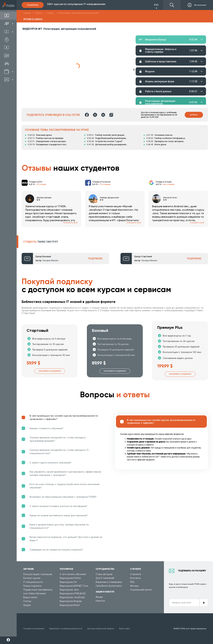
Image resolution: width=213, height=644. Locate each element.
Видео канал (30, 597)
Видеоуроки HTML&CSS (73, 593)
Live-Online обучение (35, 593)
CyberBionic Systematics (109, 586)
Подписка (33, 5)
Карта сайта (124, 629)
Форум (27, 605)
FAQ (132, 582)
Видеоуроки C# (68, 582)
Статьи (27, 601)
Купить (194, 115)
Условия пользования (34, 629)
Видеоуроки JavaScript (72, 597)
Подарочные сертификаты (38, 590)
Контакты (135, 578)
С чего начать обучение (73, 574)
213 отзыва (41, 184)
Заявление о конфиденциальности (66, 629)
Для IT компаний (105, 578)
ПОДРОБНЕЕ (95, 259)
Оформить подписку (50, 371)
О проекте (136, 574)
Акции (99, 597)
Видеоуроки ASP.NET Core (74, 586)
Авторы (134, 586)
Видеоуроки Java (69, 590)
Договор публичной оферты (101, 629)
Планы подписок (32, 586)
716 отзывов (105, 184)
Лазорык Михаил (50, 261)
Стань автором (104, 574)
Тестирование (184, 69)
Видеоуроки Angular (71, 601)
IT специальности (33, 582)
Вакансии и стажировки (109, 582)
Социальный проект (141, 590)
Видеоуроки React (70, 605)
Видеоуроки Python (70, 578)
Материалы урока (145, 69)
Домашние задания (164, 69)
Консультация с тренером (38, 574)
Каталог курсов (32, 578)
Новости (100, 601)
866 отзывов (169, 184)
